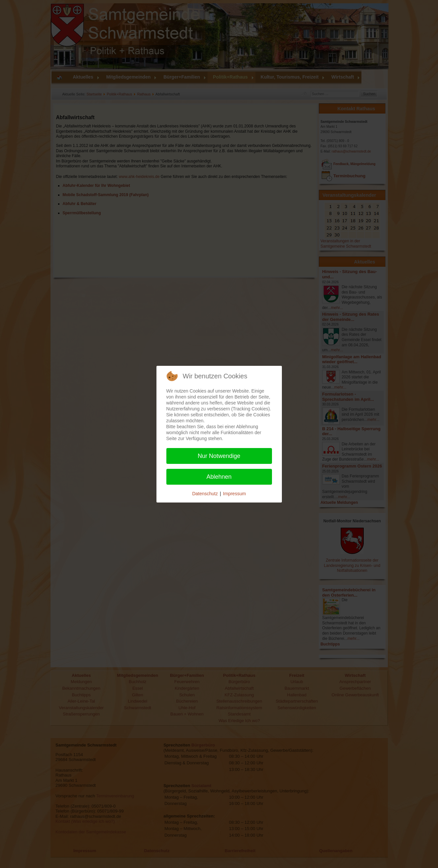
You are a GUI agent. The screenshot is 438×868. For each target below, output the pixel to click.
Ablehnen (219, 477)
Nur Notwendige (219, 456)
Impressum (235, 494)
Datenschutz (205, 494)
